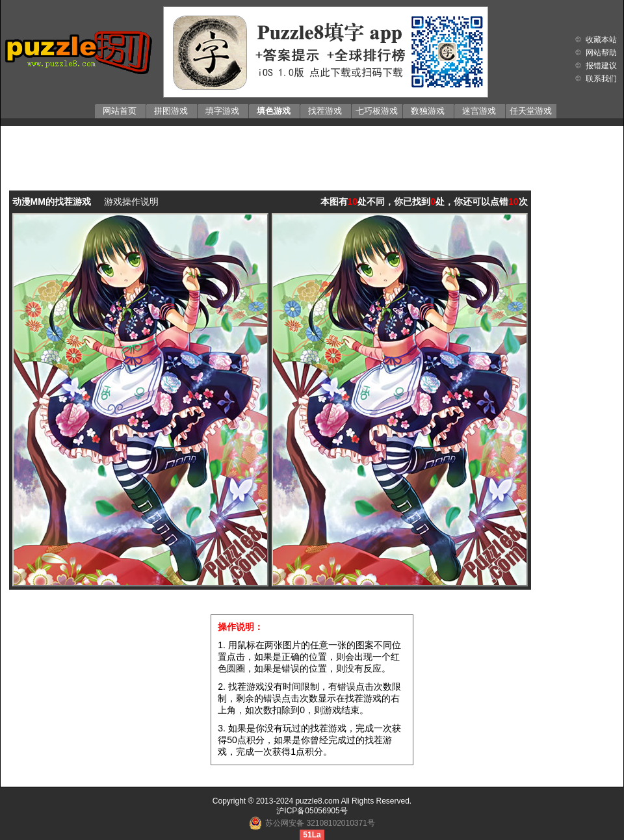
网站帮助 (601, 53)
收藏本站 (601, 40)
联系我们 (601, 79)
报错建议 (601, 66)
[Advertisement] (312, 149)
